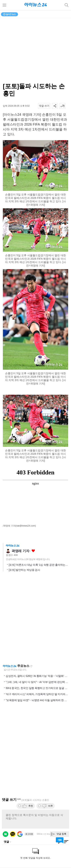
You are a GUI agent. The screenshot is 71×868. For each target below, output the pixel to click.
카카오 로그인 (13, 834)
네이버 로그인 (5, 834)
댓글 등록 (61, 834)
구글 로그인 (20, 834)
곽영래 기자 (20, 551)
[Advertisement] (35, 619)
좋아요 (33, 551)
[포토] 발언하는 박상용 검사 (24, 570)
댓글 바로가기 (60, 840)
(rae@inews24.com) (26, 526)
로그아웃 (29, 834)
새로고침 (31, 666)
